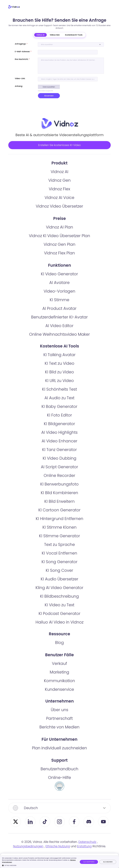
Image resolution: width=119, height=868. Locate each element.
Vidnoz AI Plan (59, 232)
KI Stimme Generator (59, 541)
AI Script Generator (59, 472)
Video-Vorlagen (59, 296)
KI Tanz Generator (59, 454)
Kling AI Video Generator (59, 592)
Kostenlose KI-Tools (74, 35)
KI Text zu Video (59, 368)
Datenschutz (87, 847)
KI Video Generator (59, 279)
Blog (59, 647)
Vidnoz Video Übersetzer (59, 211)
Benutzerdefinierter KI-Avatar (59, 322)
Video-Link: (20, 78)
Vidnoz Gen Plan (59, 249)
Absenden (49, 96)
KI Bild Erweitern (59, 506)
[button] (39, 865)
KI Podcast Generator (59, 618)
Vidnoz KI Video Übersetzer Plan (59, 240)
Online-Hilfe (59, 782)
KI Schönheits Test (59, 394)
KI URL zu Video (59, 385)
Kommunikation (59, 685)
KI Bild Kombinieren (59, 497)
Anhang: (19, 86)
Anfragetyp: (21, 44)
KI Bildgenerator (59, 428)
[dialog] (59, 862)
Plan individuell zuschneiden (59, 753)
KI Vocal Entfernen (59, 558)
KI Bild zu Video (59, 377)
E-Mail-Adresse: (23, 51)
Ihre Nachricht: (22, 59)
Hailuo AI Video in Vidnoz (59, 627)
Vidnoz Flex (59, 194)
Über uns (59, 714)
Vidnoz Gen (55, 35)
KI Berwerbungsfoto (59, 489)
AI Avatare (59, 287)
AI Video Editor (59, 330)
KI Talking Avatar (59, 359)
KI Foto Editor (59, 420)
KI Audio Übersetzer (59, 584)
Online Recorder (59, 480)
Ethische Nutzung (58, 851)
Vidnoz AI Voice (59, 202)
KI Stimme (59, 304)
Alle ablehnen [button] (108, 862)
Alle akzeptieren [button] (89, 862)
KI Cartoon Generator (59, 515)
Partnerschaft (59, 723)
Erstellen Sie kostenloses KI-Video (59, 147)
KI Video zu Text (59, 610)
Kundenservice (59, 694)
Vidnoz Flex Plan (59, 258)
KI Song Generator (59, 566)
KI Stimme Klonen (59, 532)
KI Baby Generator (59, 411)
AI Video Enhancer (59, 446)
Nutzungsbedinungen (28, 851)
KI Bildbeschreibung (59, 601)
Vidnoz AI (40, 35)
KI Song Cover (59, 575)
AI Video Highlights (59, 437)
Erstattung (84, 851)
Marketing (59, 677)
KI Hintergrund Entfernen (59, 523)
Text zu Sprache (59, 549)
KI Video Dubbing (59, 463)
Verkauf (59, 668)
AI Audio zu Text (59, 403)
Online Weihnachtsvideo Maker (59, 339)
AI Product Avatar (59, 313)
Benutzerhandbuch (59, 774)
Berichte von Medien (59, 732)
